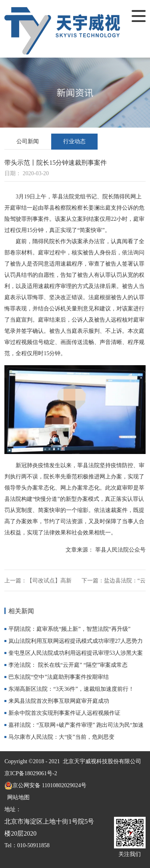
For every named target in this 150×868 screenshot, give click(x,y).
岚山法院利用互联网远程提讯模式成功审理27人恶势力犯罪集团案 (76, 643)
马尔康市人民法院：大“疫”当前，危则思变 (61, 737)
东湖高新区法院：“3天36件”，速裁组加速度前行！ (71, 689)
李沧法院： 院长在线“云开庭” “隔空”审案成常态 (68, 665)
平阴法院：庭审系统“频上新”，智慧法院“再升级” (69, 629)
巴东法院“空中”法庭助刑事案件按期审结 (58, 677)
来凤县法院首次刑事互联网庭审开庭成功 (59, 701)
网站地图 (17, 797)
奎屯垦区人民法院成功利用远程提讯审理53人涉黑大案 (76, 653)
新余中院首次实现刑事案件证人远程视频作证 (64, 713)
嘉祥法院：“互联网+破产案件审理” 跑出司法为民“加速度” (76, 727)
